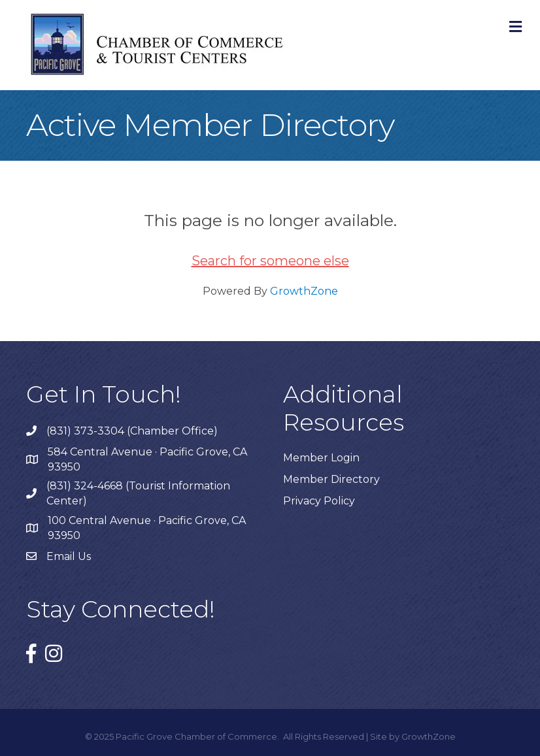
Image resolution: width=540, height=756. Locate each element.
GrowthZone (304, 291)
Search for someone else (270, 261)
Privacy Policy (319, 501)
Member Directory (331, 479)
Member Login (321, 458)
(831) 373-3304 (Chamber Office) (132, 431)
